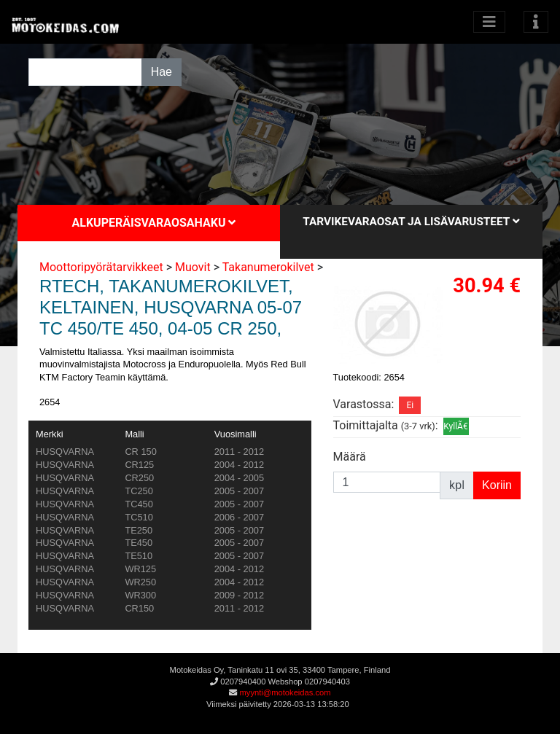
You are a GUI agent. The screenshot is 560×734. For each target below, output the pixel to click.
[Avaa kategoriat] (489, 22)
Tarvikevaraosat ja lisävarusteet (411, 222)
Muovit (193, 267)
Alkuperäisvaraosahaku (154, 223)
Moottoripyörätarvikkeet (101, 267)
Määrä (350, 457)
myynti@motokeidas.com (285, 692)
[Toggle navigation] (536, 22)
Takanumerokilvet (268, 267)
